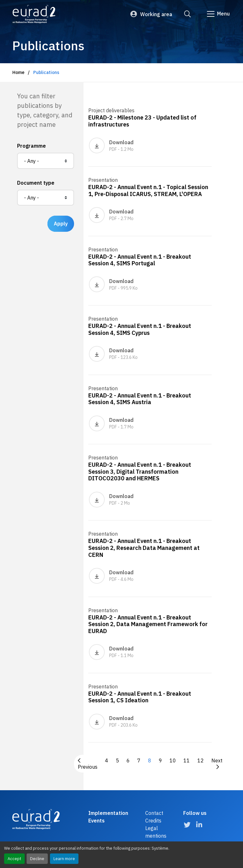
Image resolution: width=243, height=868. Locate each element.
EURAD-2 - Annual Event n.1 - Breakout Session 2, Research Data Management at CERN (144, 548)
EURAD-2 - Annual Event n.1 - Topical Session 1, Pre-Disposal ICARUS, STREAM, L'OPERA (148, 191)
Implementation (108, 813)
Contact (154, 813)
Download (111, 145)
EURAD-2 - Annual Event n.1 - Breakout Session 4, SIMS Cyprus (140, 329)
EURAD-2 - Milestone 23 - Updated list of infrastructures (142, 121)
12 (201, 760)
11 (187, 760)
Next (217, 763)
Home (18, 72)
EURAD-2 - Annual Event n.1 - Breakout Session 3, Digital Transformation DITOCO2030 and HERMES (140, 471)
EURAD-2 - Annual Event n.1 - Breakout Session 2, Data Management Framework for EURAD (148, 624)
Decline (37, 859)
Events (97, 821)
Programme (31, 146)
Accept (14, 859)
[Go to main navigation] (218, 14)
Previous (88, 764)
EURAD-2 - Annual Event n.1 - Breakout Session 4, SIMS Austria (140, 399)
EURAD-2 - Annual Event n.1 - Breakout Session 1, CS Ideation (140, 697)
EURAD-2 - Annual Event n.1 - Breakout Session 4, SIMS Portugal (140, 260)
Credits (153, 821)
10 (173, 760)
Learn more (64, 859)
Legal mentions (156, 832)
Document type (36, 183)
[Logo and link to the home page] (34, 14)
